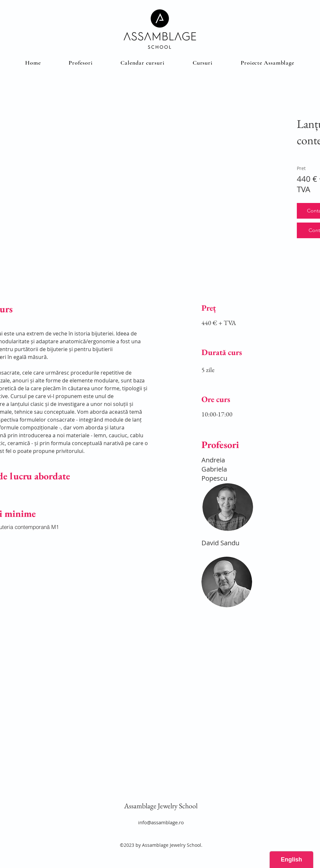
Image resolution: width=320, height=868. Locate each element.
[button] (203, 63)
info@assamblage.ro (161, 822)
